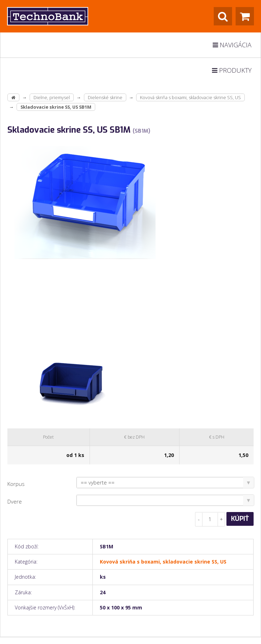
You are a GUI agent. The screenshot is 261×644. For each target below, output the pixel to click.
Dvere (15, 501)
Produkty (232, 70)
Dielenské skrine (105, 97)
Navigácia (232, 45)
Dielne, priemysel (52, 97)
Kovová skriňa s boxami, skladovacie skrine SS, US (190, 97)
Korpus (16, 484)
